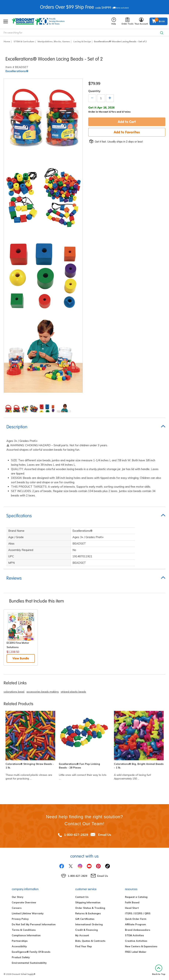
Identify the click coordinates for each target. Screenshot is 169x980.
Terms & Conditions (24, 930)
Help (114, 21)
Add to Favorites (127, 132)
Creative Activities (136, 941)
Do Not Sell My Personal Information (34, 924)
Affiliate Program (135, 924)
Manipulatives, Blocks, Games (54, 41)
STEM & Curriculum (24, 41)
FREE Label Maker (136, 952)
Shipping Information (88, 902)
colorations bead (14, 692)
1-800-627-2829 (76, 835)
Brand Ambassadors (138, 930)
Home (7, 41)
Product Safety (21, 957)
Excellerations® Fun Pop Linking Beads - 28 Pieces (79, 766)
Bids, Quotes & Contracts (90, 941)
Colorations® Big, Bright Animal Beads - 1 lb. (139, 766)
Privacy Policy (20, 919)
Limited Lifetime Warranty (28, 913)
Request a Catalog (136, 897)
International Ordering (89, 924)
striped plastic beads (73, 692)
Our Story (18, 897)
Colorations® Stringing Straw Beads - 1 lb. (30, 766)
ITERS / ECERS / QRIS (138, 913)
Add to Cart (127, 122)
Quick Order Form (136, 919)
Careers (17, 908)
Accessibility (19, 946)
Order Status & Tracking (90, 908)
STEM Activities (134, 935)
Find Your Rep (83, 946)
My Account (82, 935)
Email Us (105, 835)
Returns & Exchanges (88, 913)
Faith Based (132, 902)
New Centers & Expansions (141, 946)
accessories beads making (42, 692)
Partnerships (20, 941)
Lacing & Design (82, 41)
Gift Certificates (85, 919)
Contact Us (82, 897)
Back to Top (159, 970)
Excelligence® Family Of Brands (31, 952)
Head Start (132, 908)
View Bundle (21, 658)
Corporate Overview (24, 902)
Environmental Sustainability (29, 963)
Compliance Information (26, 935)
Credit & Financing (86, 930)
